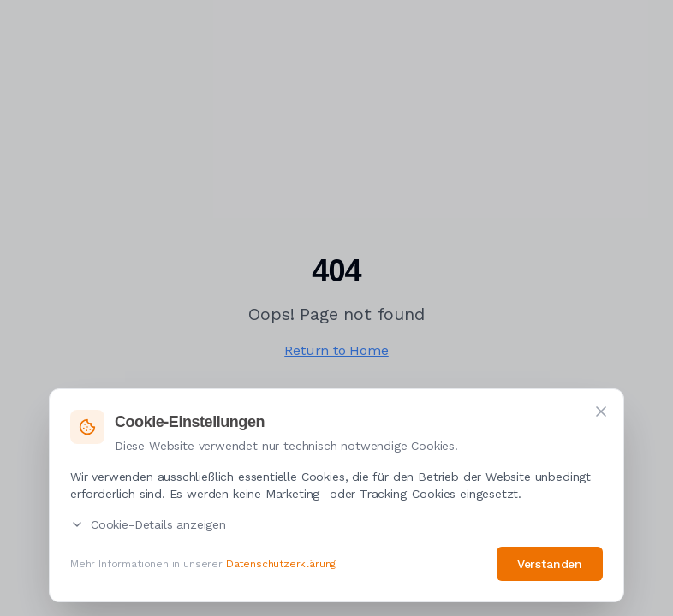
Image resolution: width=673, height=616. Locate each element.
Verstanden (550, 565)
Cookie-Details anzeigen (148, 525)
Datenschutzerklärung (281, 565)
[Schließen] (601, 412)
